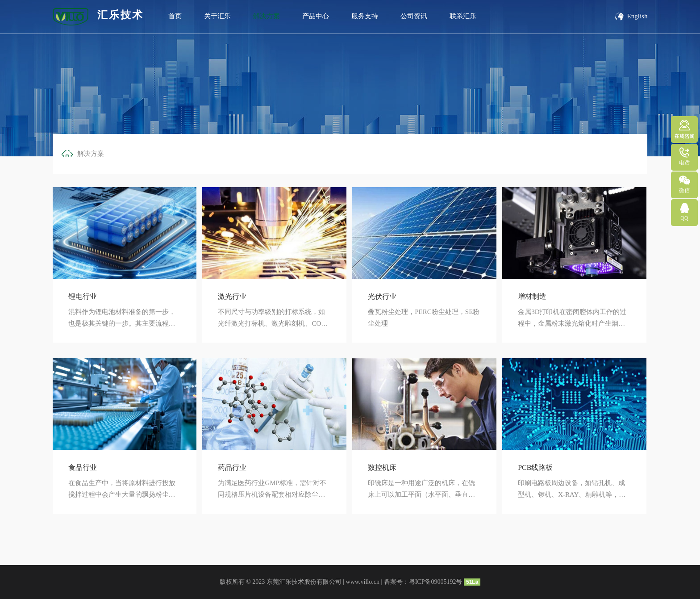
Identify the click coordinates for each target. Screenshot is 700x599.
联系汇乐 (463, 16)
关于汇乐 (217, 16)
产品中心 (316, 16)
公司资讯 (414, 16)
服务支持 (365, 16)
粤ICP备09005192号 (436, 582)
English (631, 16)
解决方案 (267, 16)
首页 (175, 16)
